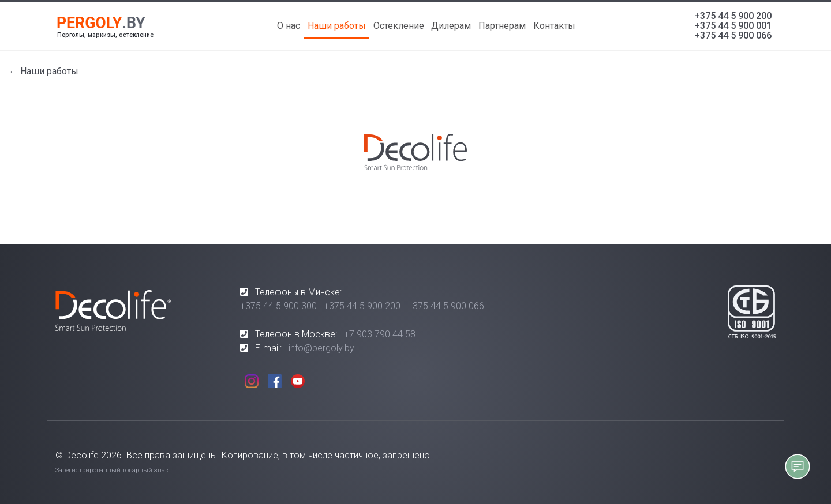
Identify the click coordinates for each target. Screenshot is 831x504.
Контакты (554, 26)
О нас (289, 26)
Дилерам (451, 26)
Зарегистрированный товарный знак (112, 470)
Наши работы (337, 26)
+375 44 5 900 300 (278, 306)
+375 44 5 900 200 (733, 16)
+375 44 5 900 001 (733, 26)
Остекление (399, 26)
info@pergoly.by (321, 348)
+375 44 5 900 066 (733, 35)
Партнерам (502, 26)
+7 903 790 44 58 (380, 334)
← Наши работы (44, 71)
